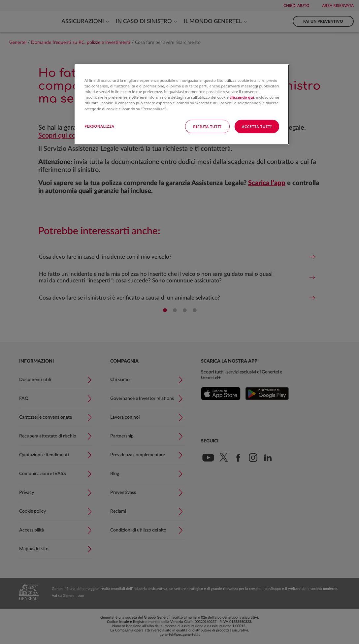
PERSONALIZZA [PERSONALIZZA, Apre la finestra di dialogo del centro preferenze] (99, 126)
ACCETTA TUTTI (257, 127)
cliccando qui (242, 97)
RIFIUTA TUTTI (207, 127)
